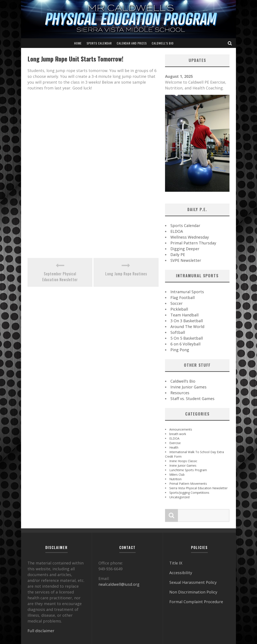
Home (78, 43)
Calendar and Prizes (132, 43)
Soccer (177, 303)
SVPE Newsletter (186, 260)
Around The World (187, 327)
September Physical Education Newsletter (60, 277)
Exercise (175, 443)
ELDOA (177, 231)
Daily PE (178, 255)
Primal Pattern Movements (188, 484)
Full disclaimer (41, 631)
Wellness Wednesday (190, 237)
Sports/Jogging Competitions (189, 493)
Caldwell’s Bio (163, 43)
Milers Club (177, 475)
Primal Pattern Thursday (193, 243)
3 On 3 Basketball (187, 321)
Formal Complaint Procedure (196, 602)
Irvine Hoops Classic (183, 461)
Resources (180, 393)
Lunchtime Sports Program (188, 470)
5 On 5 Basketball (187, 338)
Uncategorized (179, 497)
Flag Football (183, 297)
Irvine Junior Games (188, 387)
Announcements (181, 429)
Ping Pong (180, 350)
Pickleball (179, 309)
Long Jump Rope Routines (126, 274)
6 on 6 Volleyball (185, 344)
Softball (178, 332)
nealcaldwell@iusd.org (119, 584)
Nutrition (175, 479)
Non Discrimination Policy (193, 592)
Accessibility (181, 573)
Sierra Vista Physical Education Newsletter (198, 488)
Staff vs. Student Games (192, 399)
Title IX (176, 563)
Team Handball (184, 315)
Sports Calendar (99, 43)
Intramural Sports (187, 292)
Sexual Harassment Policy (193, 582)
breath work (178, 434)
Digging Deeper (185, 249)
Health (174, 447)
